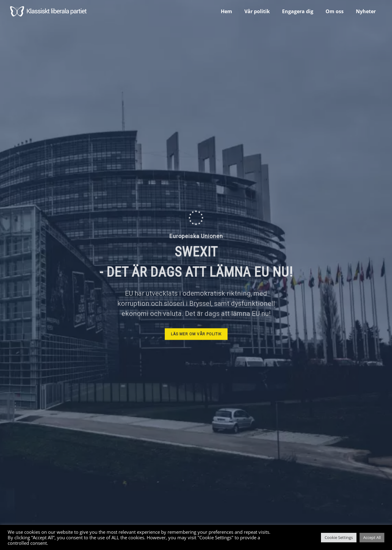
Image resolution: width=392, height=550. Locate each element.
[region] (196, 275)
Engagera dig (298, 11)
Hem (226, 11)
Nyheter (366, 11)
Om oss (335, 11)
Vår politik (257, 11)
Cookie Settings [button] (339, 537)
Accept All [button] (372, 537)
